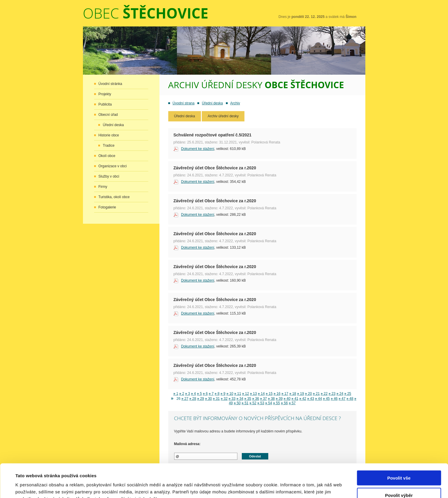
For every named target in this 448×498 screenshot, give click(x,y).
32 (224, 399)
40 (287, 399)
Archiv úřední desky (223, 116)
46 (334, 399)
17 (285, 394)
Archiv (235, 103)
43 (310, 399)
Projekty (105, 94)
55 (276, 403)
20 (308, 394)
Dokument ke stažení (198, 149)
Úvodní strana (184, 103)
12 (245, 394)
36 (255, 399)
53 (261, 403)
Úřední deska (113, 125)
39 (279, 399)
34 (240, 399)
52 (253, 403)
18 (293, 394)
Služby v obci (109, 176)
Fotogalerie (107, 207)
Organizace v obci (113, 166)
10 (230, 394)
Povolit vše (399, 446)
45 (326, 399)
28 (193, 399)
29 (200, 399)
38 (271, 399)
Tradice (109, 146)
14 (261, 394)
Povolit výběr (399, 464)
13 (253, 394)
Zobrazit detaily (249, 486)
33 (232, 399)
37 (263, 399)
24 (340, 394)
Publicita (105, 104)
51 (245, 403)
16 (277, 394)
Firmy (103, 187)
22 (324, 394)
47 (342, 399)
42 (303, 399)
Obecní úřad (108, 115)
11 (238, 394)
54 (269, 403)
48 (350, 399)
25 (348, 394)
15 (269, 394)
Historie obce (109, 135)
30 (208, 399)
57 (292, 403)
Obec (146, 13)
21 (316, 394)
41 (295, 399)
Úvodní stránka (110, 84)
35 (248, 399)
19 (300, 394)
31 (216, 399)
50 (237, 403)
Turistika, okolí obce (114, 197)
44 (318, 399)
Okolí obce (107, 156)
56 (284, 403)
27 (185, 399)
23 (332, 394)
